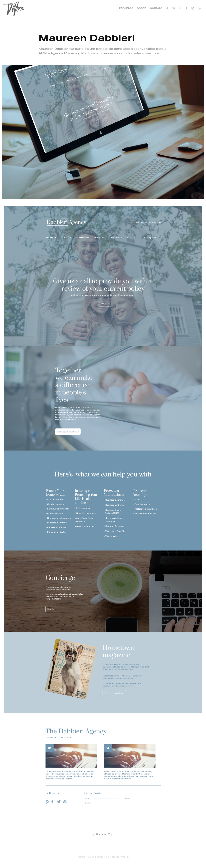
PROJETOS (126, 8)
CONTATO (156, 8)
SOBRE (141, 8)
